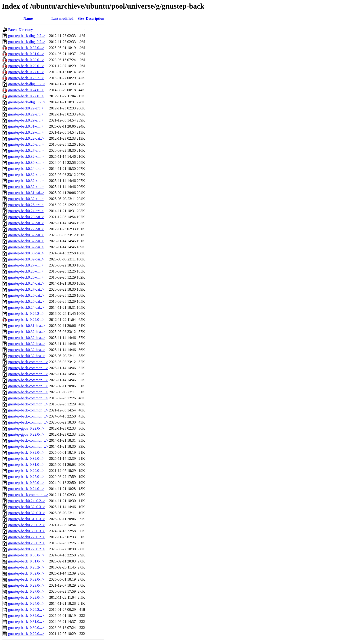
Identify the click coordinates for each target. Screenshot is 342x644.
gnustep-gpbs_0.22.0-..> (26, 428)
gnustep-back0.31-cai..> (26, 193)
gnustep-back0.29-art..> (26, 120)
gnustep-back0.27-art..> (26, 150)
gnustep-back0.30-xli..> (26, 163)
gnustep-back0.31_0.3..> (27, 519)
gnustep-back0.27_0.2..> (27, 549)
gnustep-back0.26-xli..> (26, 271)
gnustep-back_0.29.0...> (26, 66)
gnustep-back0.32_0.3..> (27, 507)
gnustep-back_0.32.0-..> (26, 452)
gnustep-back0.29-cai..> (26, 217)
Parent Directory (20, 30)
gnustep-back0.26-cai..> (26, 295)
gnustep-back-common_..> (28, 362)
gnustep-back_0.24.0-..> (26, 489)
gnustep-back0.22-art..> (26, 108)
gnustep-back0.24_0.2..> (27, 501)
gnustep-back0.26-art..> (26, 144)
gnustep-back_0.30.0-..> (26, 483)
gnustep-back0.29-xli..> (26, 132)
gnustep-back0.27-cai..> (26, 289)
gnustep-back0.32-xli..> (26, 156)
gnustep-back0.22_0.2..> (27, 537)
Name (28, 18)
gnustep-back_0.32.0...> (26, 48)
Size (81, 18)
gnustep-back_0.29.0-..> (26, 471)
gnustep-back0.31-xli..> (26, 126)
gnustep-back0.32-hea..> (27, 332)
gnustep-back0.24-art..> (26, 169)
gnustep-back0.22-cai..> (26, 138)
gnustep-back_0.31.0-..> (26, 465)
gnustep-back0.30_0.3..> (27, 531)
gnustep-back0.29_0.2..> (27, 525)
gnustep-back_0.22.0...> (26, 96)
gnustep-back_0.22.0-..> (26, 320)
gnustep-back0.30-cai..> (26, 253)
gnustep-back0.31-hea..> (27, 326)
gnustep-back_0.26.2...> (26, 78)
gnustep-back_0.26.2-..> (26, 314)
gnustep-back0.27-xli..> (26, 265)
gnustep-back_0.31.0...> (26, 54)
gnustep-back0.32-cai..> (26, 223)
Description (95, 18)
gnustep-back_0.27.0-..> (26, 477)
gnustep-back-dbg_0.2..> (27, 36)
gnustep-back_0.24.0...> (26, 90)
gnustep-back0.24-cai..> (26, 283)
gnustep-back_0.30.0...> (26, 60)
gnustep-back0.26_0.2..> (27, 543)
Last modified (62, 18)
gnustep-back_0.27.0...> (26, 72)
